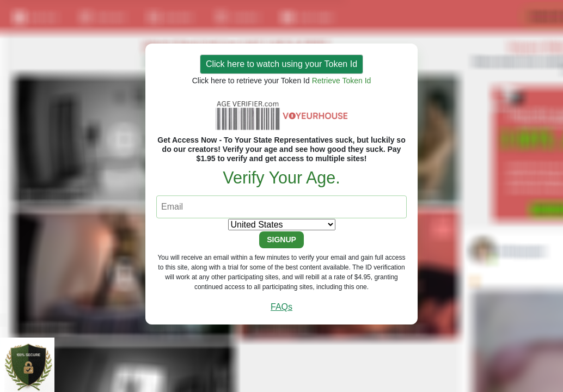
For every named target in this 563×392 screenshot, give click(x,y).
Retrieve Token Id (342, 81)
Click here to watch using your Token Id (281, 64)
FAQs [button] (281, 307)
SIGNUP (281, 240)
